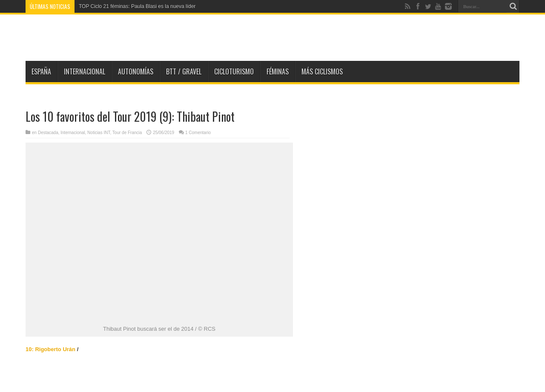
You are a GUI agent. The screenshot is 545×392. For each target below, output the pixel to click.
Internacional (85, 72)
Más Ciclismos (322, 72)
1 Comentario (198, 133)
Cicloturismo (234, 72)
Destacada (48, 133)
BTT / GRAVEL (184, 72)
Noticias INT (99, 133)
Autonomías (136, 72)
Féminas (278, 72)
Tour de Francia (127, 133)
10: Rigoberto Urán (50, 349)
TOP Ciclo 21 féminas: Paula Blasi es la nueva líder (137, 6)
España (41, 72)
